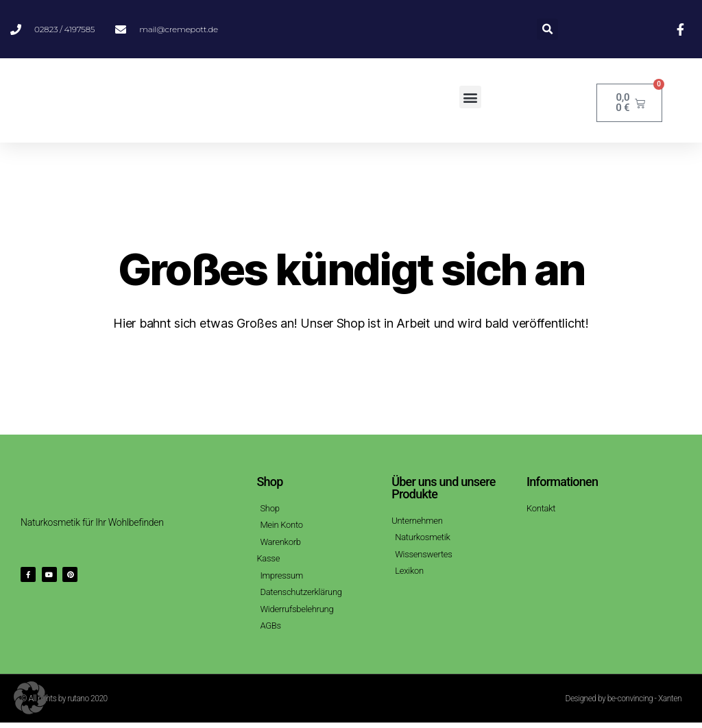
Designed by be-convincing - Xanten (624, 704)
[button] (547, 29)
